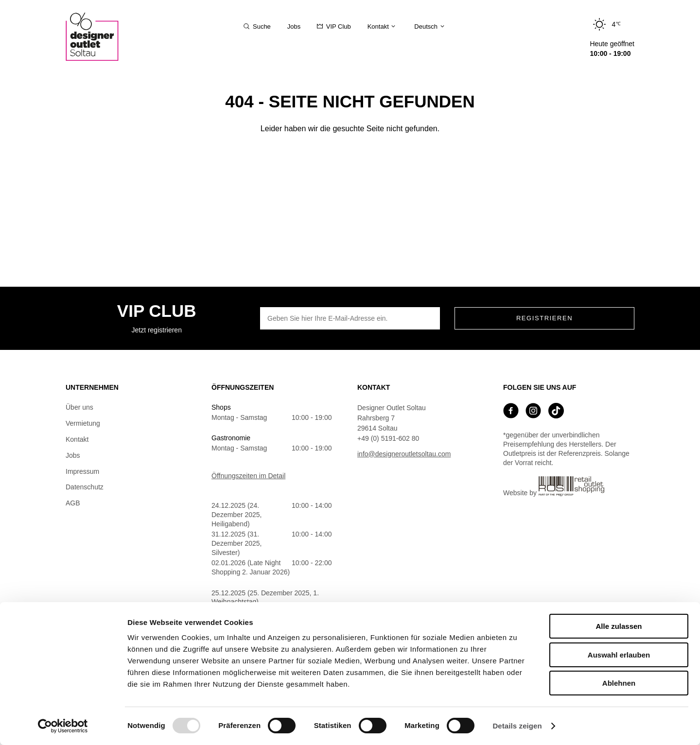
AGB (73, 503)
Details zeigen (517, 726)
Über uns (79, 407)
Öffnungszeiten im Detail (248, 476)
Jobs (73, 455)
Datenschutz (85, 487)
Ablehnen (619, 683)
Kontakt (77, 439)
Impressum (82, 471)
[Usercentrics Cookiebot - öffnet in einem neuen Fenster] (63, 726)
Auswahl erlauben (619, 655)
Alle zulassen (619, 626)
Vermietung (83, 423)
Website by (554, 486)
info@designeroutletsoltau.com (404, 454)
